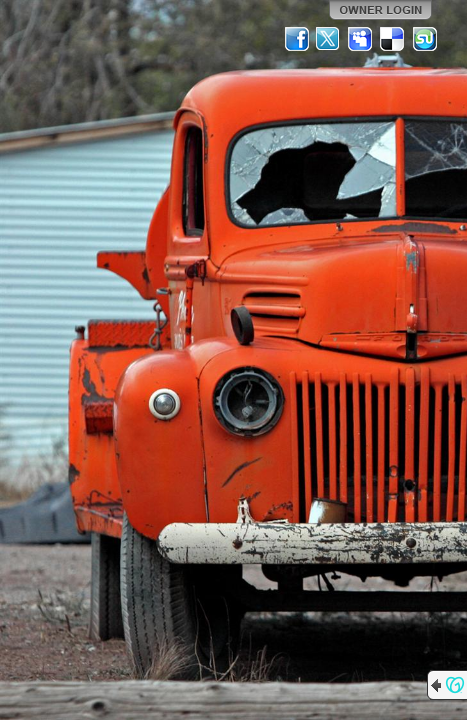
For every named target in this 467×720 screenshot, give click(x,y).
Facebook (297, 39)
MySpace (361, 39)
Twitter (329, 39)
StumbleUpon (425, 39)
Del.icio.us (393, 39)
